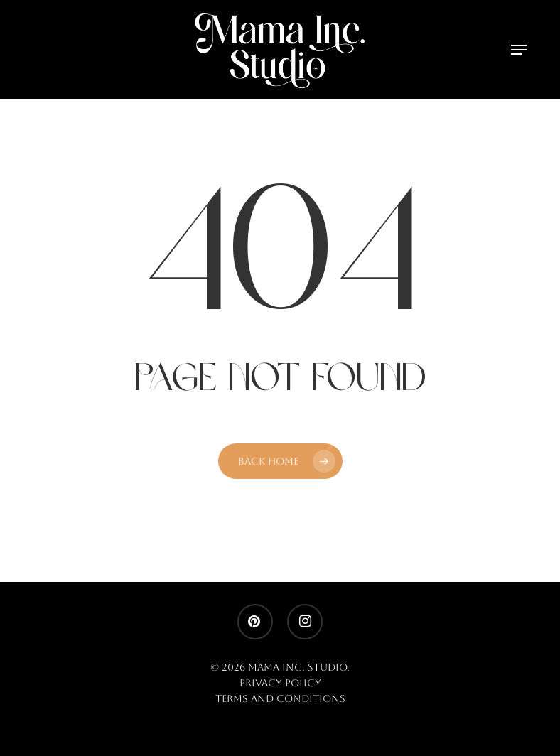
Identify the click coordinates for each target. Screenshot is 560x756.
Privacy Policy (280, 683)
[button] (519, 50)
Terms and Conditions (280, 698)
